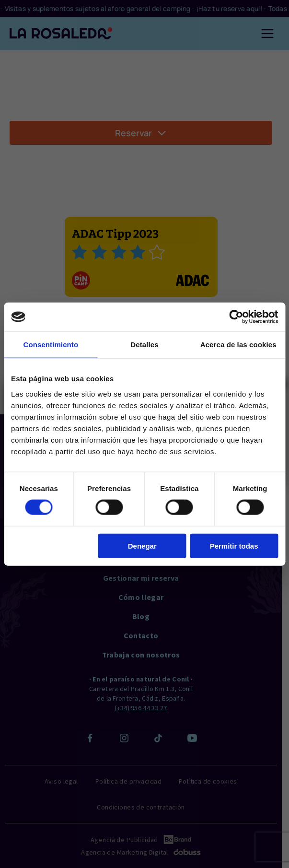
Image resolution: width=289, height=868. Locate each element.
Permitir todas (234, 545)
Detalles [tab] (144, 345)
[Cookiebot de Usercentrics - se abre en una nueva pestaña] (236, 317)
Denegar (142, 545)
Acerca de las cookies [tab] (238, 345)
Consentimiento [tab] (51, 345)
